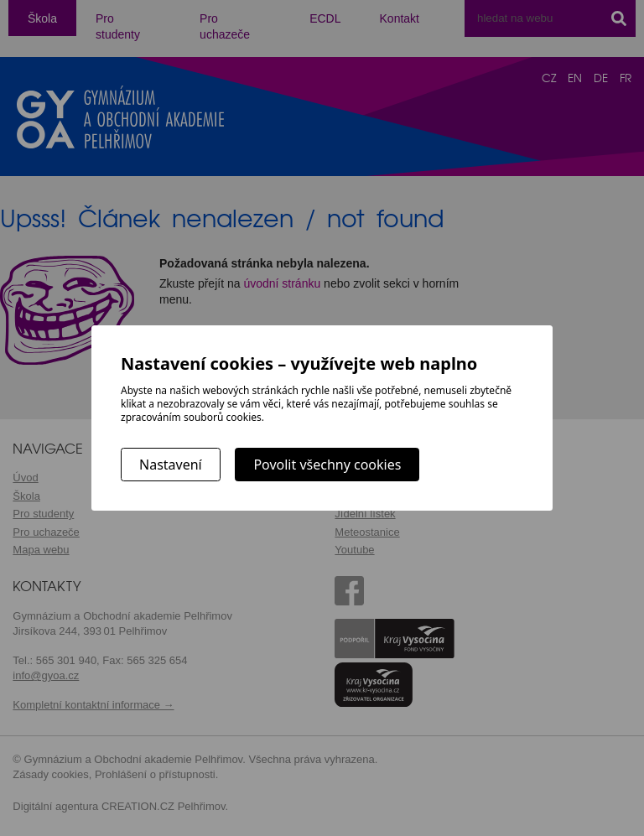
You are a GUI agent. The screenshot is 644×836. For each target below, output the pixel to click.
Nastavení (171, 465)
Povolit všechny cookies (327, 465)
